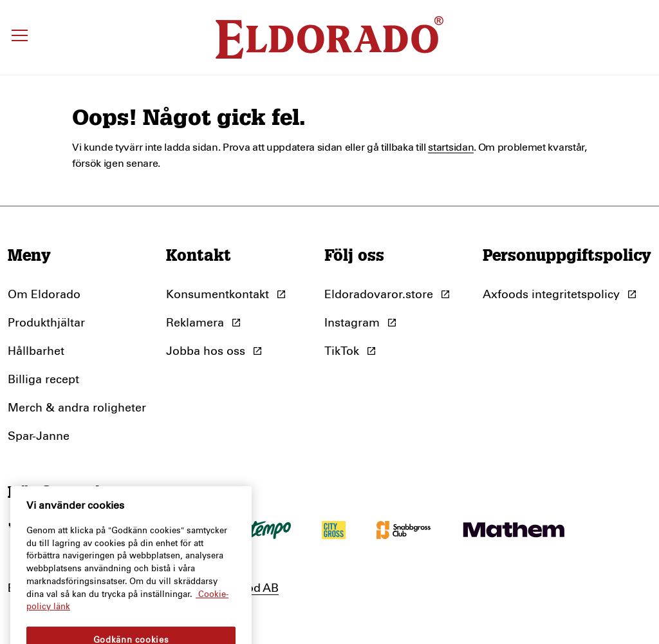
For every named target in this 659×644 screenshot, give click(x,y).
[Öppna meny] (20, 37)
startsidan (451, 147)
